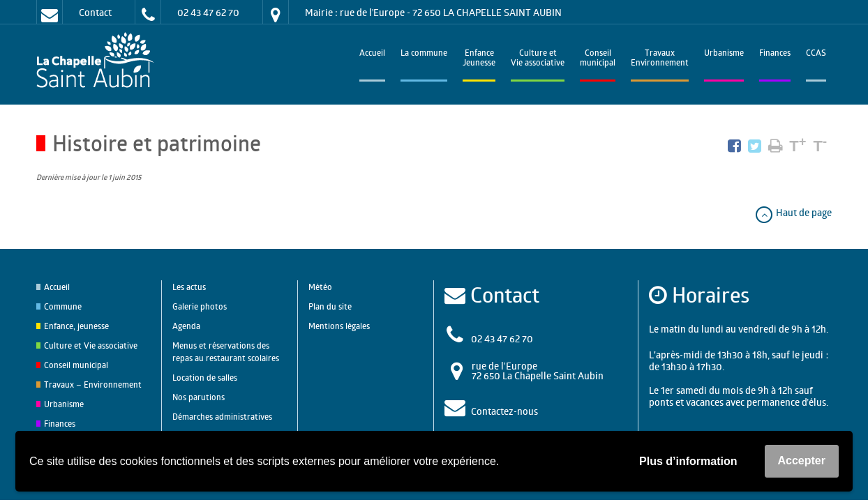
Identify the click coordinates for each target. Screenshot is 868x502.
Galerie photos (200, 306)
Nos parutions (199, 397)
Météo (320, 287)
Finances (775, 54)
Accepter (802, 461)
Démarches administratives (222, 417)
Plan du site (330, 306)
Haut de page (793, 212)
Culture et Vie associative (538, 59)
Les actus (189, 287)
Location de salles (205, 378)
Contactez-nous (504, 411)
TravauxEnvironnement (660, 59)
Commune (63, 306)
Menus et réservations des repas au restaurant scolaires (226, 352)
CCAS (816, 54)
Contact (95, 12)
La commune (424, 54)
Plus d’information (688, 461)
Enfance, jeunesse (76, 326)
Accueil (372, 54)
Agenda (186, 326)
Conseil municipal (76, 365)
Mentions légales (339, 326)
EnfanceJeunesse (479, 59)
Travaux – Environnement (93, 385)
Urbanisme (724, 54)
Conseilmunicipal (598, 59)
